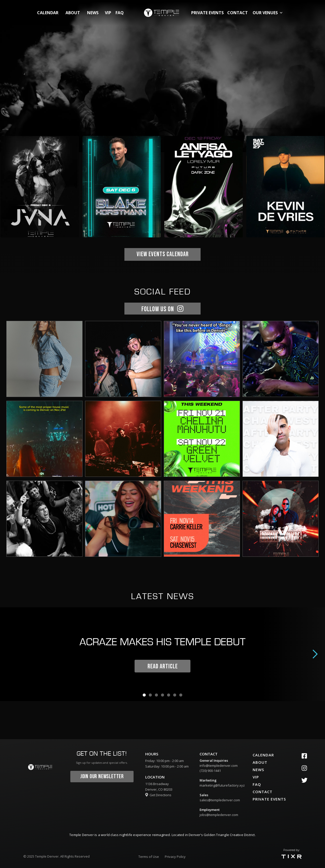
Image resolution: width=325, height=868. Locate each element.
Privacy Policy (175, 857)
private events (207, 13)
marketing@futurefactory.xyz (222, 785)
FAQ (120, 13)
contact (238, 13)
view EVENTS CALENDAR (163, 254)
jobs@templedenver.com (219, 815)
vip (108, 13)
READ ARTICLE (163, 666)
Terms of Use (149, 857)
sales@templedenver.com (220, 800)
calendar (48, 13)
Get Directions (158, 795)
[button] (269, 13)
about (73, 13)
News (93, 13)
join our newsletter (102, 777)
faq (257, 784)
